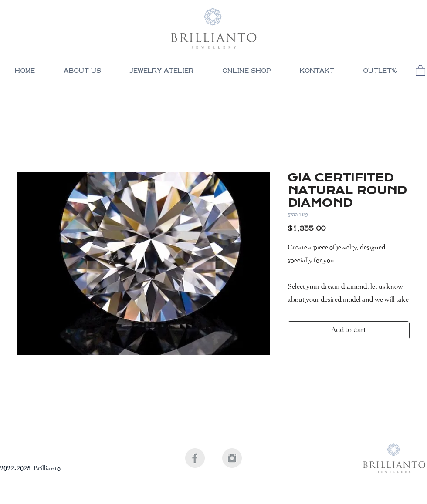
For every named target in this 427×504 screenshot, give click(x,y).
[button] (247, 72)
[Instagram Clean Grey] (232, 458)
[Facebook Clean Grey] (195, 458)
